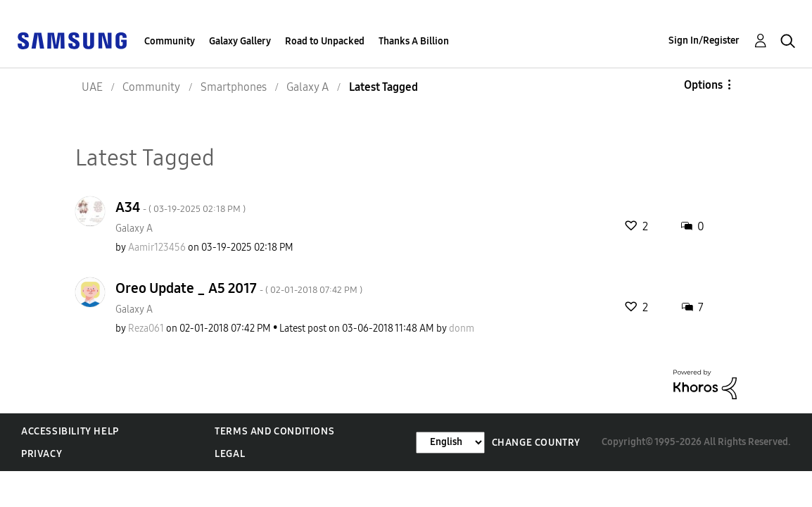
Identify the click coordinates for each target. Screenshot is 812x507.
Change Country (536, 443)
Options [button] (703, 85)
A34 (180, 207)
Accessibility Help (70, 431)
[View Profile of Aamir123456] (157, 248)
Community (170, 41)
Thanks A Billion (414, 41)
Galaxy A (134, 229)
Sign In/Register (704, 40)
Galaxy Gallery (240, 41)
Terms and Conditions (274, 431)
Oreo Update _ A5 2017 (239, 288)
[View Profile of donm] (462, 328)
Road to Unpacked (325, 41)
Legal (230, 454)
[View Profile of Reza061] (146, 328)
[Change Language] (450, 443)
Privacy (42, 454)
